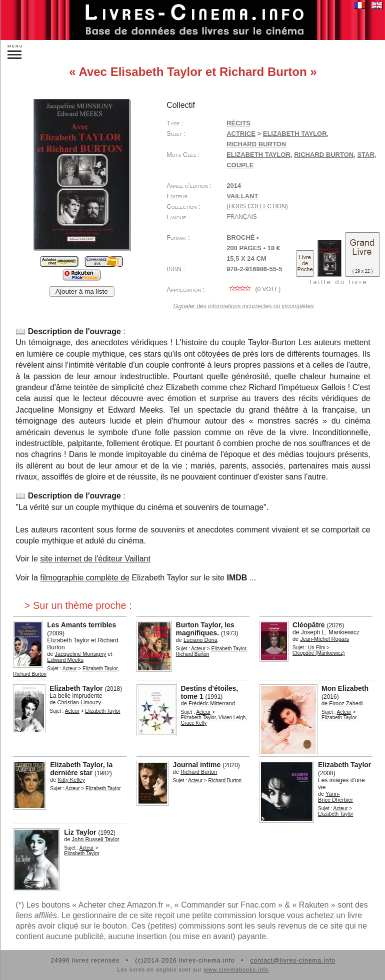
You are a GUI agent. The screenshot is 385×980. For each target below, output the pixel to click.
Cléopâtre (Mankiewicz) (318, 653)
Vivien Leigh (232, 718)
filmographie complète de (85, 578)
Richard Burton (256, 144)
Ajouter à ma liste (82, 291)
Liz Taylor (80, 832)
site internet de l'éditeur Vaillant (95, 559)
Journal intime (197, 765)
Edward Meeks (65, 660)
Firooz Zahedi (346, 703)
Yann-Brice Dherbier (335, 797)
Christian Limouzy (79, 702)
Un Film (316, 648)
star (365, 155)
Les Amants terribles (81, 625)
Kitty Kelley (71, 780)
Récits (238, 123)
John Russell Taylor (96, 839)
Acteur (70, 669)
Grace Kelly (194, 723)
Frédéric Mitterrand (212, 703)
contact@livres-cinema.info (292, 961)
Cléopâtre (309, 625)
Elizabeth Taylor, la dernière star (81, 769)
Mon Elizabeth (345, 688)
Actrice (241, 134)
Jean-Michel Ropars (324, 639)
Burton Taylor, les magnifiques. (205, 629)
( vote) (253, 289)
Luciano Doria (200, 640)
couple (240, 165)
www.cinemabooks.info (236, 970)
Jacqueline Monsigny (81, 654)
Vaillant (242, 196)
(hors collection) (257, 206)
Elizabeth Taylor (295, 134)
